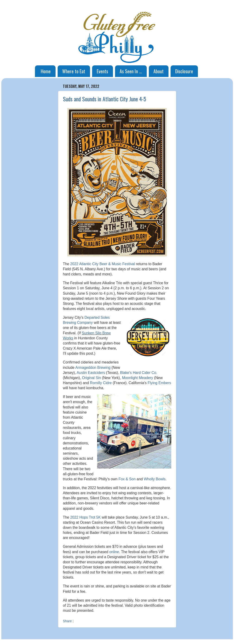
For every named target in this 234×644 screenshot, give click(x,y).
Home (46, 71)
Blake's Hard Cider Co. (139, 373)
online (114, 552)
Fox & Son (127, 479)
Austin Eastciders (91, 373)
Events (102, 71)
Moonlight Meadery (138, 378)
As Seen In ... (131, 71)
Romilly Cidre (101, 383)
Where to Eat (74, 71)
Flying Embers (159, 383)
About (159, 71)
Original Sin (91, 378)
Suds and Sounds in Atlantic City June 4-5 (105, 99)
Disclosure (184, 71)
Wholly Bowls (155, 479)
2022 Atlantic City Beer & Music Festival (103, 264)
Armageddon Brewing (93, 368)
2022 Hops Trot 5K (85, 517)
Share (67, 621)
